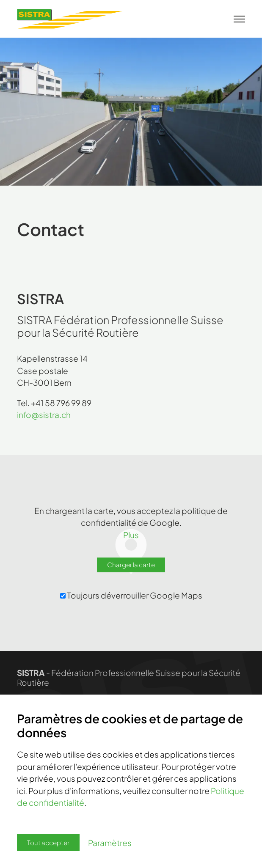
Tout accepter (48, 842)
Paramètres (110, 843)
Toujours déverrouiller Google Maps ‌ (132, 595)
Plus (131, 535)
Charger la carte (131, 564)
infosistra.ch (44, 415)
